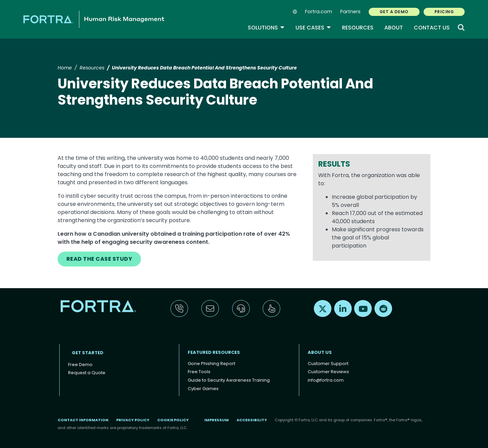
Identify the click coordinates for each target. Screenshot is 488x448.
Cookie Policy (173, 420)
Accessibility (252, 420)
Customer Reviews (328, 372)
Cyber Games (203, 389)
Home (65, 68)
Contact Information (83, 420)
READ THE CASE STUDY (99, 259)
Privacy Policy (133, 420)
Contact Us (432, 28)
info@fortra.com (326, 380)
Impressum (217, 420)
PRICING (444, 12)
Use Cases (313, 28)
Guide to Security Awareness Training (229, 380)
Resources (358, 28)
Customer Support (328, 364)
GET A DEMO (394, 12)
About (394, 28)
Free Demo (80, 365)
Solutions (266, 28)
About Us (320, 352)
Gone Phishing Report (211, 364)
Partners (350, 12)
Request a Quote (87, 373)
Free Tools (199, 372)
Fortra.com (319, 12)
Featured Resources (214, 352)
